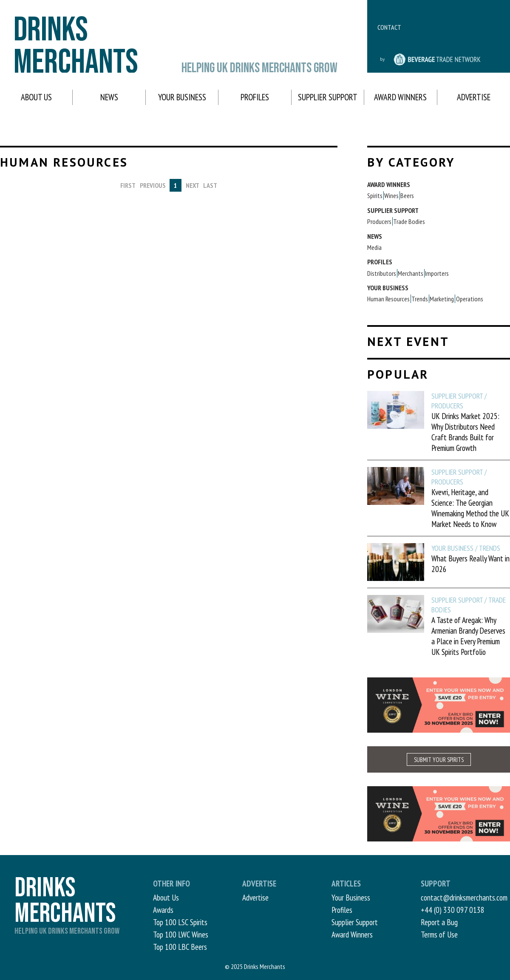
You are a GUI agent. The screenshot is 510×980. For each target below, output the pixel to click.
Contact (389, 27)
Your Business (182, 97)
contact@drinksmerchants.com (464, 897)
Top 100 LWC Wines (181, 934)
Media (374, 247)
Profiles (255, 97)
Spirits (375, 195)
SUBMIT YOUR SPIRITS (439, 760)
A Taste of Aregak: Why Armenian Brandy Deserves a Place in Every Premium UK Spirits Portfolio (468, 636)
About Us (36, 97)
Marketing (442, 299)
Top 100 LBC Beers (180, 947)
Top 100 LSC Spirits (180, 922)
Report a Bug (439, 922)
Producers (379, 221)
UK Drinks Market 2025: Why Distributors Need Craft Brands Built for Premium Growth (465, 432)
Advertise (474, 97)
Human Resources (388, 299)
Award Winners (400, 97)
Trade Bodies (409, 221)
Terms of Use (439, 934)
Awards (163, 910)
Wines (391, 195)
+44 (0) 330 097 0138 (453, 910)
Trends (420, 299)
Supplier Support (328, 97)
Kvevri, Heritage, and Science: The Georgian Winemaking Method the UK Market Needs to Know (470, 508)
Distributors (382, 273)
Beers (407, 195)
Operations (470, 299)
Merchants (411, 273)
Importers (437, 273)
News (109, 97)
